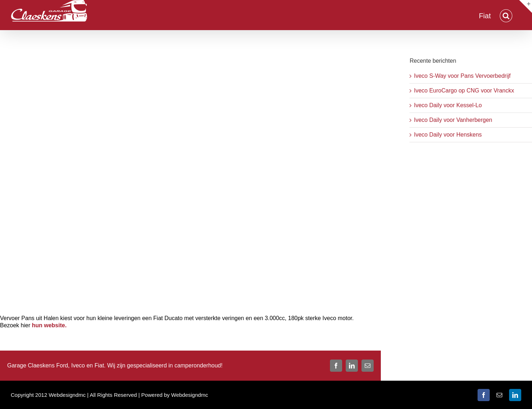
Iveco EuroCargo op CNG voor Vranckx (464, 91)
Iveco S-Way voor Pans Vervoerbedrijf (462, 76)
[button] (506, 15)
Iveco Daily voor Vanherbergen (453, 120)
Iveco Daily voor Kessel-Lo (448, 105)
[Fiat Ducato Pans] (190, 177)
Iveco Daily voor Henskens (448, 135)
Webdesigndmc (190, 395)
